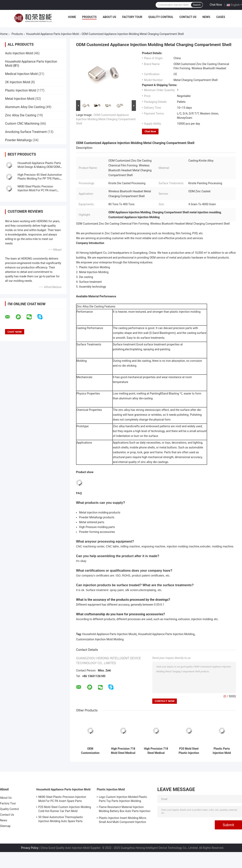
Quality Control (161, 17)
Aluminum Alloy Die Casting (25, 107)
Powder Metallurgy (18, 140)
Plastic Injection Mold (20, 90)
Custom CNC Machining (22, 124)
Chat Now (216, 5)
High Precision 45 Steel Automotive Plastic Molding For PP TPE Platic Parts (40, 179)
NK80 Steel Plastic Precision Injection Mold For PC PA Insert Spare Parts (37, 190)
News (206, 17)
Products (89, 17)
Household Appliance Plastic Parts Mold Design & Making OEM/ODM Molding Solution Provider (39, 167)
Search (197, 5)
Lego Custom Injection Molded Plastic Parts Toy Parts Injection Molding (123, 799)
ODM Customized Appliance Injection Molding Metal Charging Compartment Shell (106, 119)
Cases (221, 17)
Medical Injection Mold (21, 74)
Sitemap (5, 826)
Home (72, 17)
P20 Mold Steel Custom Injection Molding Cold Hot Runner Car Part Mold (65, 809)
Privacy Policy (30, 848)
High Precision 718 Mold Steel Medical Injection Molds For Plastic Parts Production (123, 751)
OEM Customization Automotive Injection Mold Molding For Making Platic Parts (90, 751)
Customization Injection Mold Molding (100, 639)
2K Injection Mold (18, 82)
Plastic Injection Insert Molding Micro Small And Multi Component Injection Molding (123, 821)
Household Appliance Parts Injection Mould (109, 634)
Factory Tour (132, 17)
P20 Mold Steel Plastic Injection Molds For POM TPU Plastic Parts (189, 751)
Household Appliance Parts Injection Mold (52, 34)
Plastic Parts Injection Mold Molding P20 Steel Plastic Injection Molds (222, 751)
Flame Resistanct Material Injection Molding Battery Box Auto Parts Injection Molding (125, 810)
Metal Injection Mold (20, 99)
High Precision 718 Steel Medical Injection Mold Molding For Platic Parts (156, 751)
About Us (109, 17)
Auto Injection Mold (19, 53)
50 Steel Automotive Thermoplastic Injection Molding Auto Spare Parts (61, 819)
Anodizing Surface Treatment (26, 132)
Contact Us (188, 17)
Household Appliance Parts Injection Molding (166, 634)
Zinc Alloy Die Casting (21, 115)
